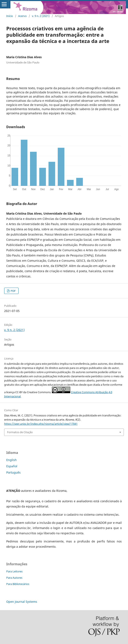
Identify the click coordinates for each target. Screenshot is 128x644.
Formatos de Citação (20, 432)
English (11, 460)
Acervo (22, 16)
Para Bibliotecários (18, 584)
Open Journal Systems (22, 602)
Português (13, 472)
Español (12, 466)
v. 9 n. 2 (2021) (41, 16)
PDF (13, 291)
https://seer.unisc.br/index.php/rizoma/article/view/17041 (41, 424)
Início (10, 16)
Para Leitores (14, 571)
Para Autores (14, 578)
